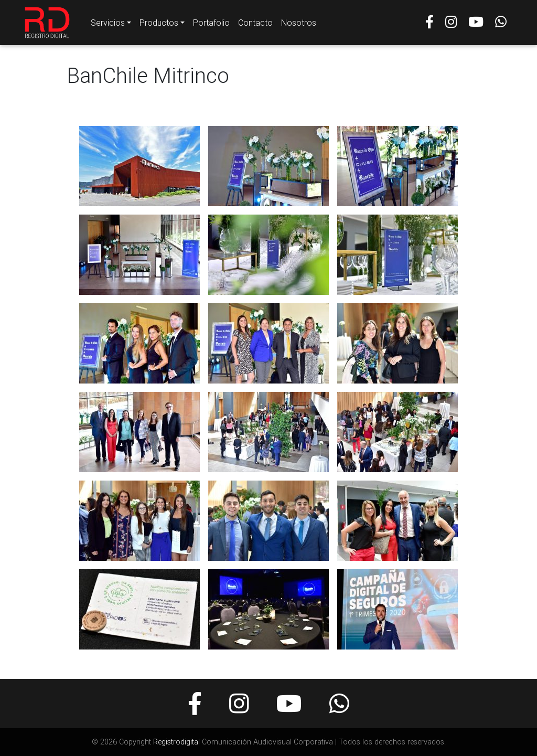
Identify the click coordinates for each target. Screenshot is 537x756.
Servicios (108, 25)
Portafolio (211, 25)
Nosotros (299, 25)
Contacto (255, 25)
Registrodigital (176, 742)
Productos (159, 25)
